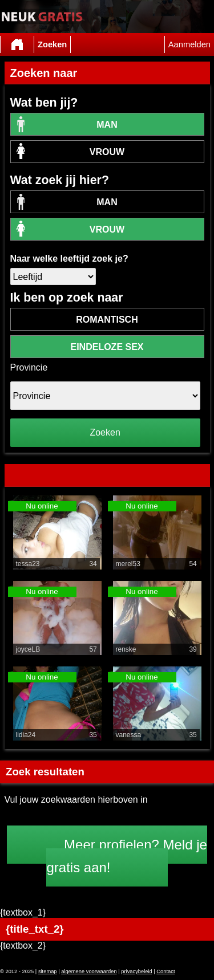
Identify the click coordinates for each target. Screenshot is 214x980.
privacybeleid (136, 971)
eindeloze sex (107, 347)
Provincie (29, 367)
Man (107, 125)
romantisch (107, 320)
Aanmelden (189, 44)
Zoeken (52, 44)
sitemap (48, 971)
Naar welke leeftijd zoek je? (69, 259)
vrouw (107, 152)
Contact (165, 971)
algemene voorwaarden (89, 971)
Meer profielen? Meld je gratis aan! (126, 856)
